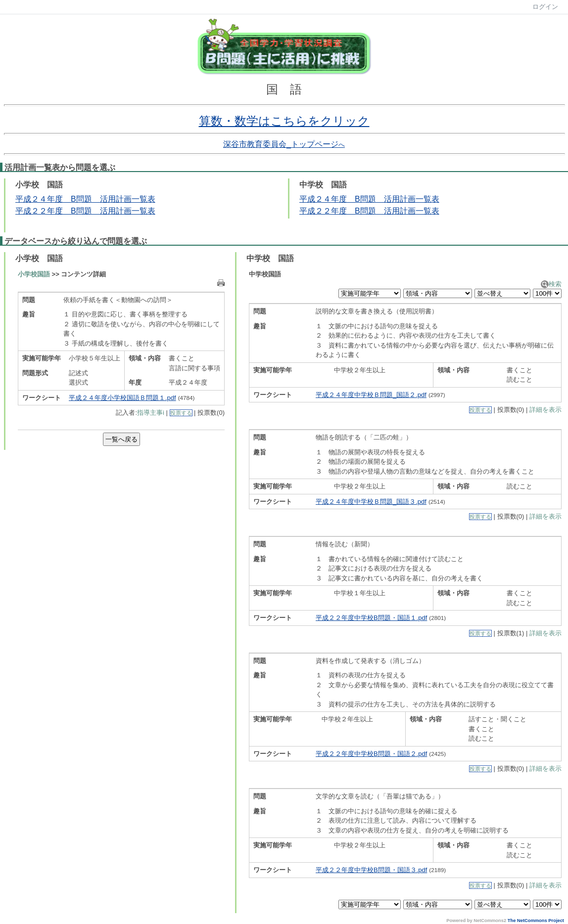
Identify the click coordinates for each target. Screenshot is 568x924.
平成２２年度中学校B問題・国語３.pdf (371, 870)
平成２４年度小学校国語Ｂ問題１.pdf (122, 398)
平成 (23, 211)
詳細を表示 (545, 410)
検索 (551, 284)
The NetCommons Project (536, 921)
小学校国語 (34, 274)
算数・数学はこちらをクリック (284, 121)
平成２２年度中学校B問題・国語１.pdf (371, 618)
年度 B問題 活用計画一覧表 (101, 211)
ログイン (545, 7)
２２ (39, 211)
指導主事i (151, 413)
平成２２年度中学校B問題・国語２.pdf (371, 754)
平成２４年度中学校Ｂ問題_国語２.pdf (371, 395)
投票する (181, 413)
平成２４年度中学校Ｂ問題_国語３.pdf (371, 502)
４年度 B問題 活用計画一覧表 (381, 199)
